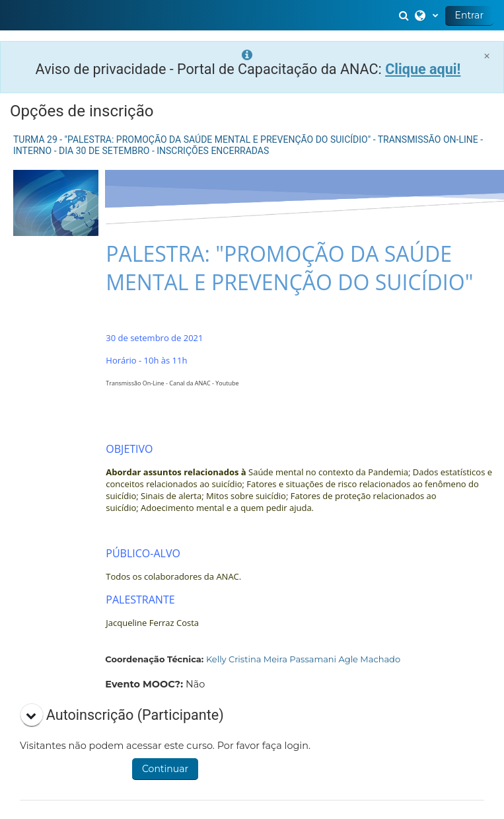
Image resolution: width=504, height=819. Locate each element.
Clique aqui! (423, 69)
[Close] (487, 56)
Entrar (469, 15)
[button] (406, 15)
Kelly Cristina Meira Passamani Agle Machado (303, 659)
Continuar (165, 769)
